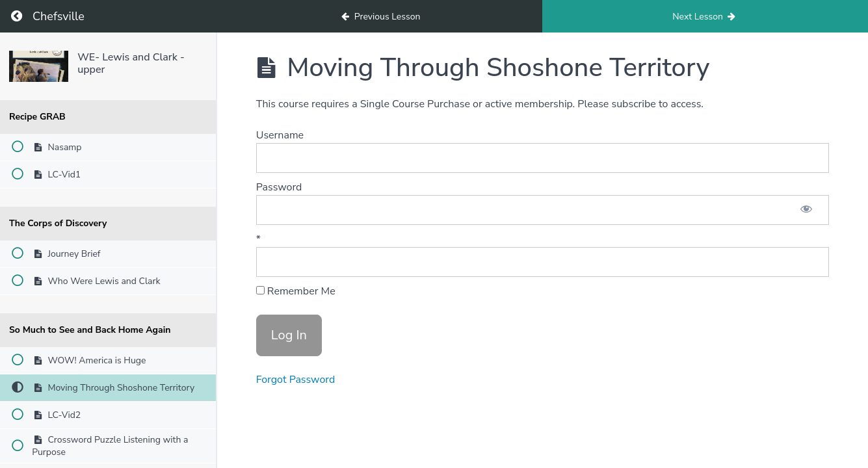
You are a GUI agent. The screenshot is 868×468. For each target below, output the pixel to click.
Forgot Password (296, 380)
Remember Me (296, 291)
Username (280, 135)
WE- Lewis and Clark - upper (131, 63)
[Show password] (806, 210)
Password (279, 187)
